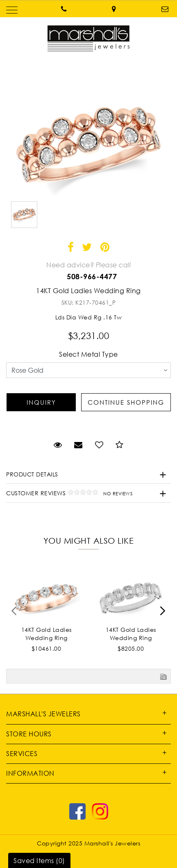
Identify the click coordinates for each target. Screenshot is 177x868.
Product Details (32, 474)
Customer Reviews (69, 493)
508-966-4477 (92, 276)
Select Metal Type (88, 354)
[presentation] (14, 613)
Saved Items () (39, 861)
